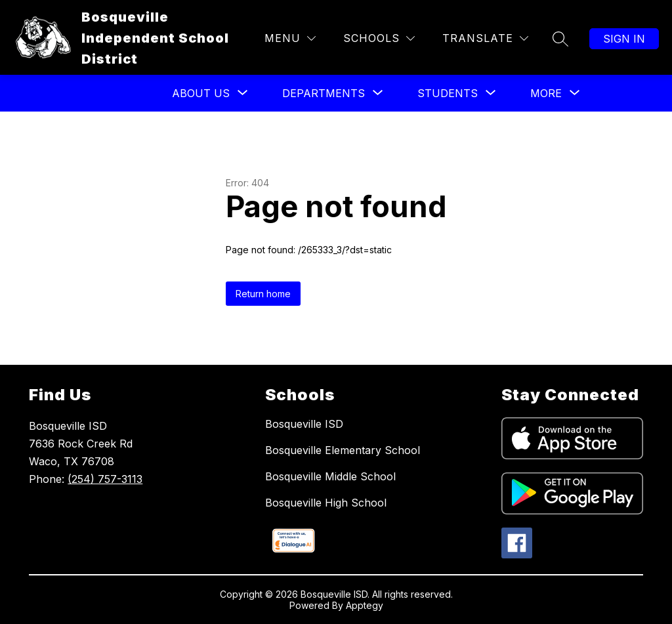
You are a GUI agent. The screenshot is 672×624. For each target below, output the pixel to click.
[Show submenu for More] (546, 93)
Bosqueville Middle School (330, 476)
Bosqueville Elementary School (343, 450)
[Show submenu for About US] (201, 93)
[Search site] (560, 39)
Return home (263, 294)
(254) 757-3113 (105, 479)
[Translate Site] (485, 38)
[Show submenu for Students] (448, 93)
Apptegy (365, 605)
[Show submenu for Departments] (324, 93)
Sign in (624, 39)
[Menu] (290, 38)
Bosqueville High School (326, 503)
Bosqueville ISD (304, 424)
